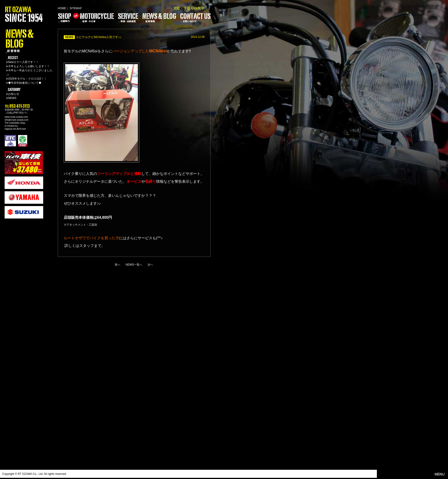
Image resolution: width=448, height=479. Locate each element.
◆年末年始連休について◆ (25, 83)
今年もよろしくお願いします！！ (29, 66)
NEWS (12, 98)
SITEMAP (76, 8)
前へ (118, 265)
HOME (62, 8)
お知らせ (14, 94)
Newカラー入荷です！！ (23, 62)
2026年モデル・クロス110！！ (27, 79)
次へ (150, 265)
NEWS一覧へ (134, 265)
